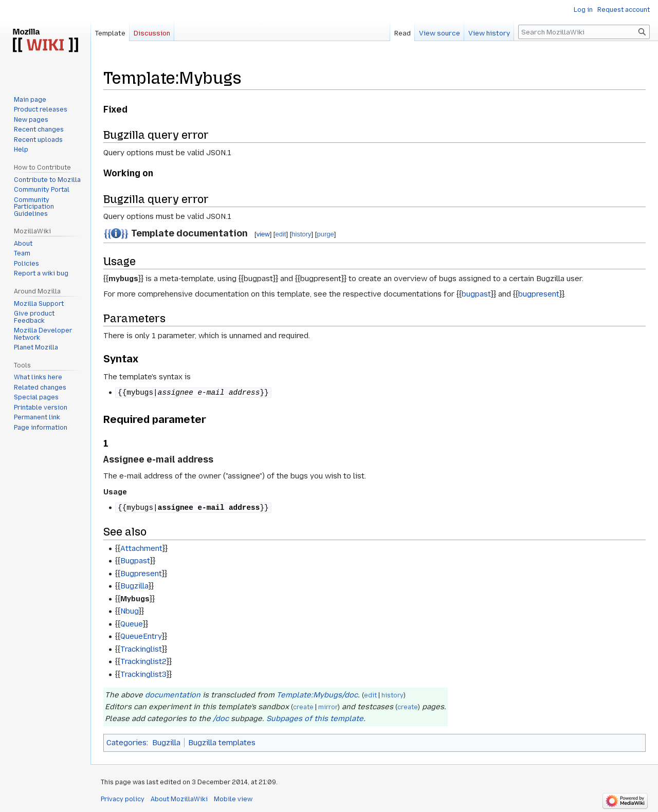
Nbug (130, 611)
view (263, 234)
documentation (173, 695)
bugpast (476, 294)
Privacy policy (123, 799)
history (301, 234)
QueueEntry (141, 636)
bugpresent (539, 294)
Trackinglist (141, 649)
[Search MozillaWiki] (584, 32)
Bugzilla (134, 586)
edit (280, 234)
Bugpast (135, 561)
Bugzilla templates (222, 743)
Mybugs (135, 599)
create (303, 707)
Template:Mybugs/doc (317, 695)
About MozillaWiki (179, 799)
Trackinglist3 (143, 674)
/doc (221, 718)
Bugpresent (141, 574)
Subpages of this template (315, 718)
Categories (126, 743)
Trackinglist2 (143, 661)
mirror (328, 707)
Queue (132, 624)
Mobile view (233, 799)
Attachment (141, 548)
